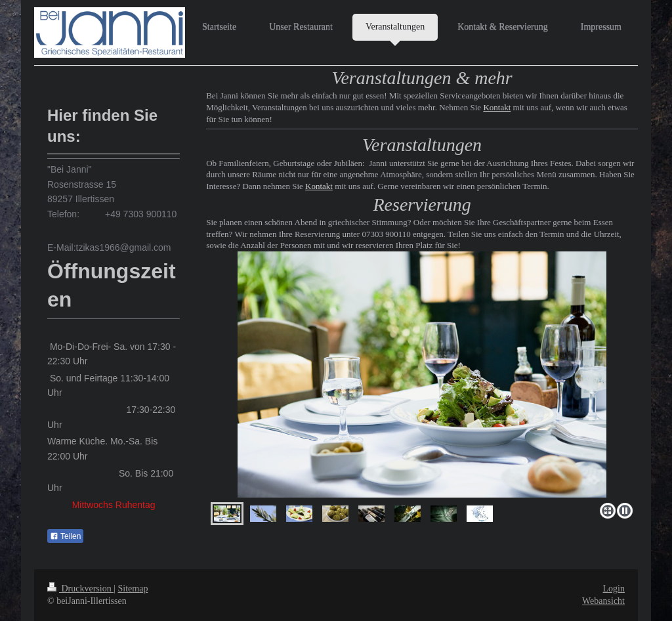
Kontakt (497, 107)
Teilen (65, 536)
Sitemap (133, 589)
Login (614, 589)
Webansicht (603, 601)
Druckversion (80, 589)
